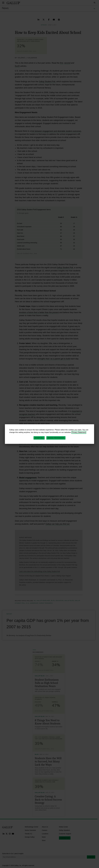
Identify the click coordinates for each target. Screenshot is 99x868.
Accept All (39, 438)
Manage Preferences (56, 438)
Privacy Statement (79, 432)
